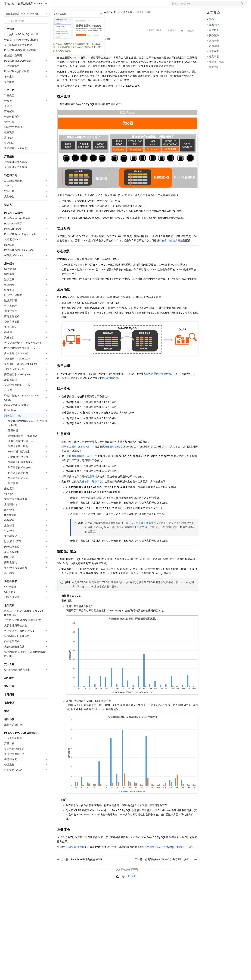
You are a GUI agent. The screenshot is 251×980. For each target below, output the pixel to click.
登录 (241, 6)
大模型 (36, 6)
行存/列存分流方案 (170, 252)
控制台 (219, 6)
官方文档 (9, 15)
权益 (68, 6)
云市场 (86, 6)
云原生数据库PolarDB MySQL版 (105, 23)
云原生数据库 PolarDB (30, 15)
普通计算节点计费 (161, 385)
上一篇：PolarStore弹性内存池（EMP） (81, 871)
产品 (46, 6)
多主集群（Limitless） (79, 458)
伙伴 (95, 6)
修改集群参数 (112, 458)
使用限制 (92, 488)
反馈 (132, 887)
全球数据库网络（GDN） (81, 467)
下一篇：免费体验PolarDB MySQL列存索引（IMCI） (166, 871)
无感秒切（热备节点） (92, 493)
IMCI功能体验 (76, 858)
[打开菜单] (6, 6)
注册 (228, 6)
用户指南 (128, 23)
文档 (204, 6)
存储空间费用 (110, 389)
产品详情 (172, 42)
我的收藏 (190, 42)
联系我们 (146, 534)
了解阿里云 (116, 6)
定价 (76, 6)
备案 (211, 6)
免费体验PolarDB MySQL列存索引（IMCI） (170, 858)
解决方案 (57, 6)
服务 (104, 6)
